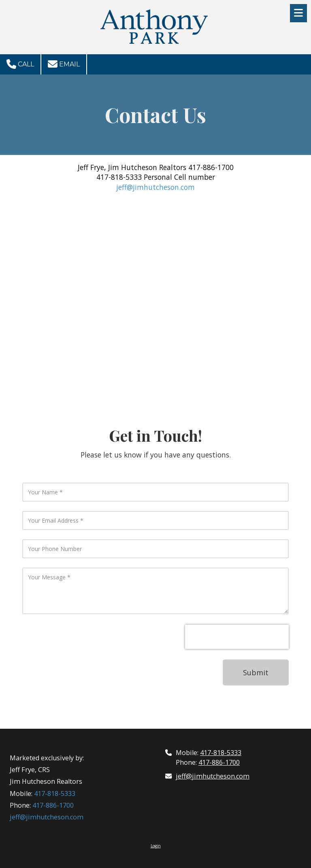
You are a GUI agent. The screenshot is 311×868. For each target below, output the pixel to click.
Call (20, 64)
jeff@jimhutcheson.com (155, 187)
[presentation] (237, 637)
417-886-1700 (53, 805)
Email (64, 64)
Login (156, 846)
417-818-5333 (55, 794)
